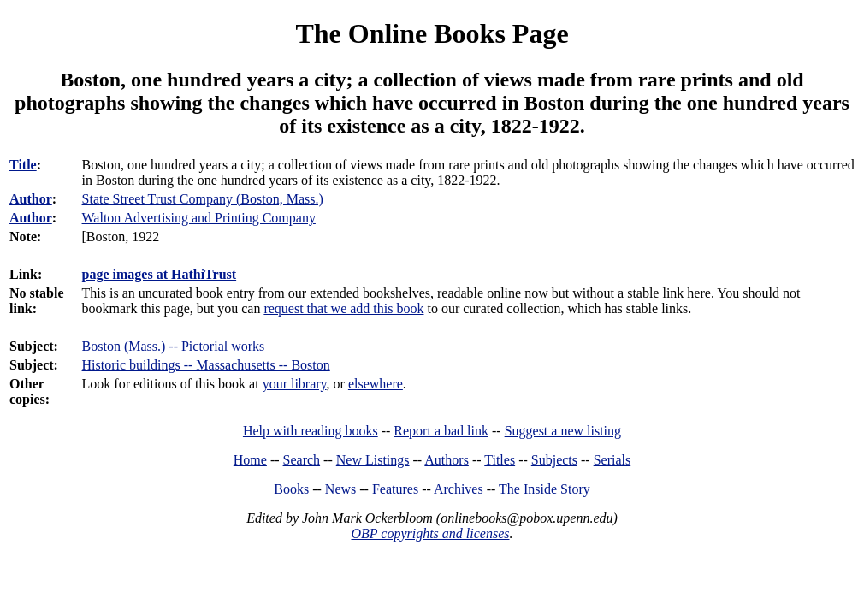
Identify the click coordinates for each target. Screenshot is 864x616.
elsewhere (376, 384)
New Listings (373, 460)
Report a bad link (441, 431)
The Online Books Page (432, 33)
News (340, 489)
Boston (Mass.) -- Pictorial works (174, 346)
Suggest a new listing (563, 431)
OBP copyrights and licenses (430, 533)
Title (23, 165)
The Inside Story (544, 489)
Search (302, 460)
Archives (459, 489)
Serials (612, 460)
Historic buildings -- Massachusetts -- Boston (206, 365)
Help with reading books (311, 431)
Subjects (554, 460)
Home (250, 460)
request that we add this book (343, 308)
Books (291, 489)
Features (395, 489)
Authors (447, 460)
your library (295, 384)
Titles (500, 460)
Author (31, 199)
